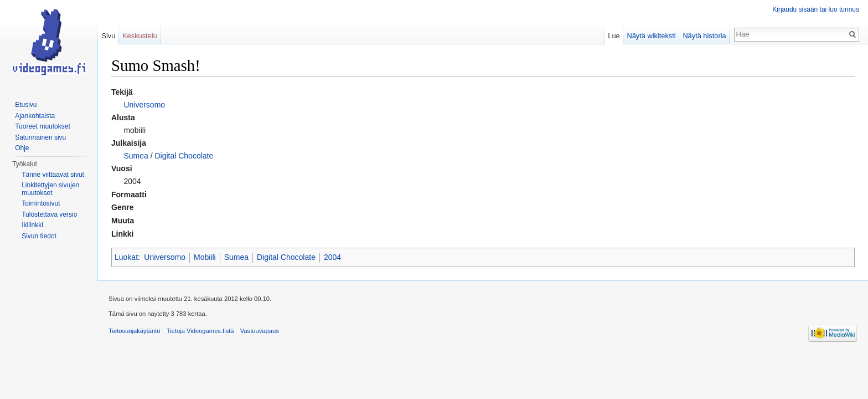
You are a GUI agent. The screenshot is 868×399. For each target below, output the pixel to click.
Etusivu (26, 105)
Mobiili (205, 257)
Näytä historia (704, 36)
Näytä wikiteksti (651, 36)
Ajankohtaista (35, 116)
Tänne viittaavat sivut (53, 175)
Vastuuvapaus (260, 331)
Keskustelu (140, 36)
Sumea (136, 156)
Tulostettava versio (49, 214)
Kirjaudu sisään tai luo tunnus (816, 9)
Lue (614, 36)
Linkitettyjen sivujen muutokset (50, 189)
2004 (332, 257)
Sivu (108, 36)
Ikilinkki (32, 225)
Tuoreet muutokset (43, 126)
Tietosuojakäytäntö (135, 331)
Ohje (22, 148)
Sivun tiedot (39, 236)
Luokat (126, 257)
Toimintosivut (41, 203)
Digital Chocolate (184, 156)
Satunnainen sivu (40, 137)
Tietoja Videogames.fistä (200, 331)
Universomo (144, 105)
